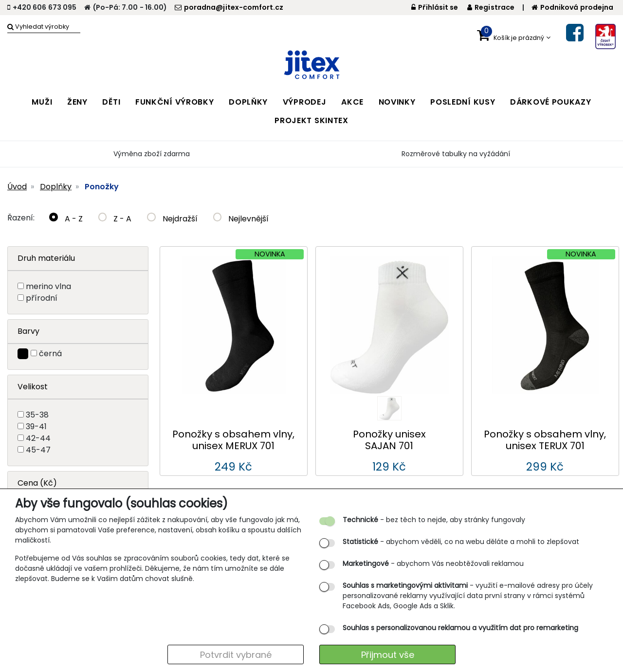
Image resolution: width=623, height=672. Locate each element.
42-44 (38, 438)
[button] (514, 36)
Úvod (17, 187)
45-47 (38, 450)
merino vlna (48, 286)
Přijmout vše (388, 655)
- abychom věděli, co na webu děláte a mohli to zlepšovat (461, 542)
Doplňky (56, 187)
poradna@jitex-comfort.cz (229, 7)
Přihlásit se (435, 7)
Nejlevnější (241, 219)
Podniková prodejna (572, 7)
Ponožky (102, 187)
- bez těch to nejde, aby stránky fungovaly (434, 520)
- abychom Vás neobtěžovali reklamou (433, 563)
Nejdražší (172, 219)
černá (50, 354)
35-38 (37, 415)
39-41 (36, 427)
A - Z (66, 219)
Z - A (115, 219)
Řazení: (21, 218)
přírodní (42, 298)
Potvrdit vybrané (236, 655)
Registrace (491, 7)
